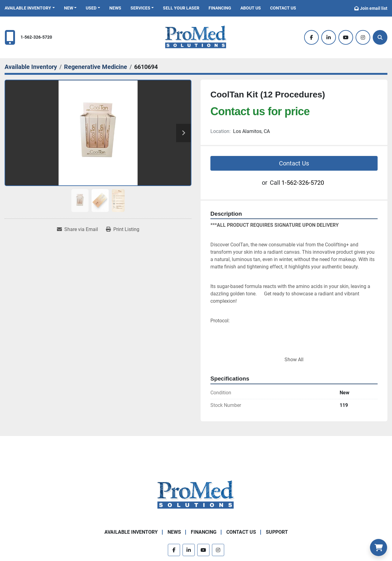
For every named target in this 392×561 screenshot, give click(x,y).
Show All (294, 360)
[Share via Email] (77, 229)
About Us (251, 8)
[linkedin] (329, 37)
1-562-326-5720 (36, 37)
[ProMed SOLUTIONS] (196, 495)
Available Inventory (28, 8)
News (115, 8)
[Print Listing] (123, 229)
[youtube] (346, 37)
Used (91, 8)
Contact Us (283, 8)
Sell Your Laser (181, 8)
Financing (220, 8)
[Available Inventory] (31, 67)
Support (277, 532)
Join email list (374, 8)
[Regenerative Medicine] (96, 67)
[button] (30, 8)
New (69, 8)
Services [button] (140, 8)
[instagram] (363, 37)
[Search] (380, 37)
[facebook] (311, 37)
